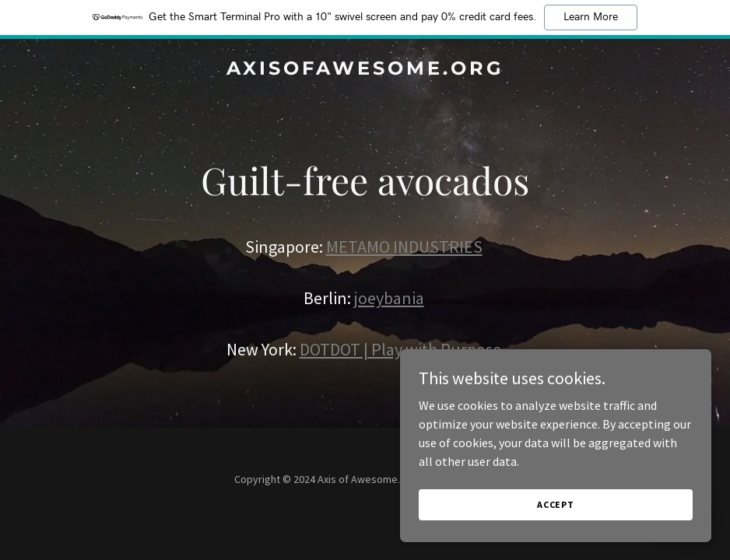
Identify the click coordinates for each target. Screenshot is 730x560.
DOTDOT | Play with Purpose (400, 349)
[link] (365, 70)
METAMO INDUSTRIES (404, 247)
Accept (556, 504)
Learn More (591, 17)
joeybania (389, 298)
